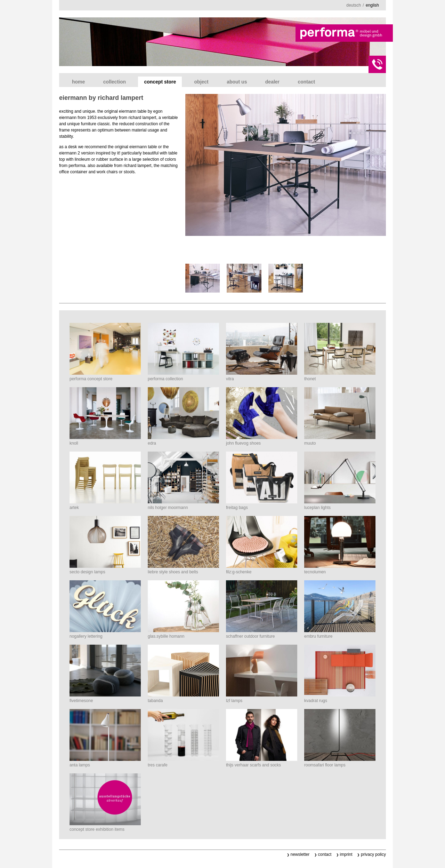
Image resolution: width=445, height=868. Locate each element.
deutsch (354, 5)
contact (306, 82)
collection (115, 82)
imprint (346, 854)
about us (237, 82)
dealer (272, 82)
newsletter (300, 854)
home (78, 82)
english (372, 5)
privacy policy (373, 854)
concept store (160, 82)
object (201, 82)
